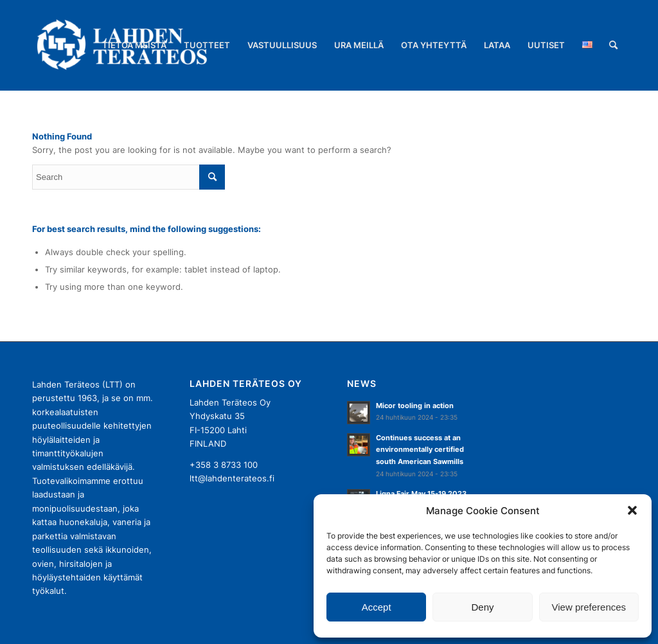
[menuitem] (134, 45)
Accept (377, 607)
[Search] (613, 45)
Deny (482, 607)
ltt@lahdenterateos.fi (232, 478)
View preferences (589, 607)
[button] (632, 510)
